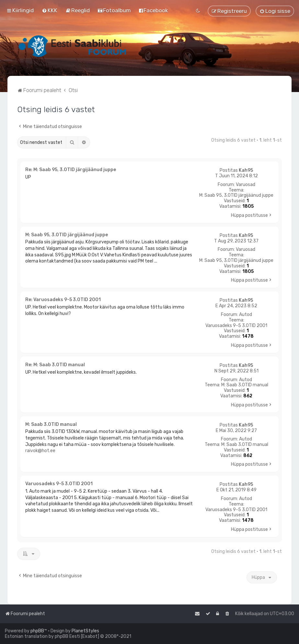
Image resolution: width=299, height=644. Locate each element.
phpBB (37, 631)
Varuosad (246, 185)
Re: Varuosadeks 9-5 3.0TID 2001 (63, 300)
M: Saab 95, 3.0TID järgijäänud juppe (236, 195)
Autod (246, 315)
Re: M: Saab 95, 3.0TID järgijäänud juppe (71, 170)
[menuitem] (50, 10)
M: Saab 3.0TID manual (245, 385)
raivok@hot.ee (40, 451)
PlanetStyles (85, 631)
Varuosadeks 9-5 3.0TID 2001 (236, 326)
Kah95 (246, 170)
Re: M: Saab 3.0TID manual (55, 365)
